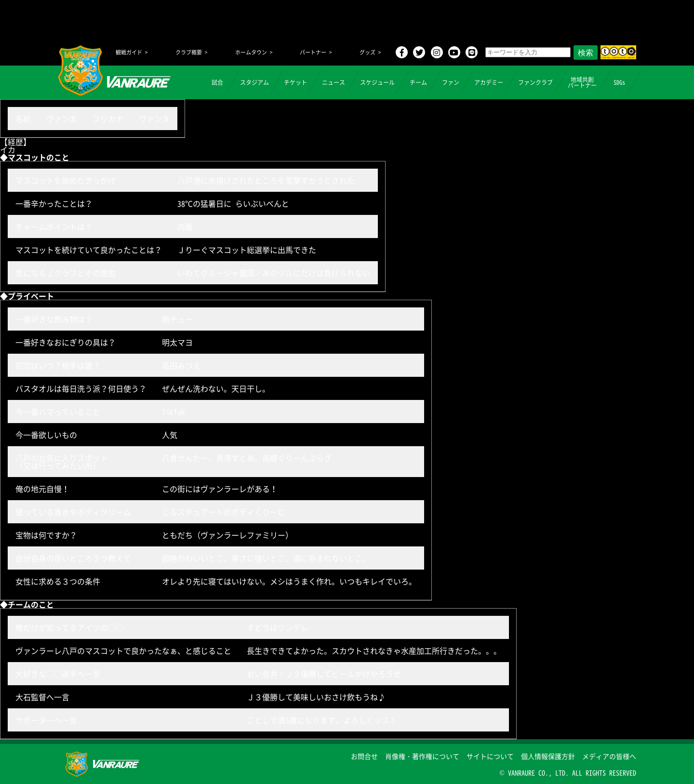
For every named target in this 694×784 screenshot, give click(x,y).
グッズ (367, 52)
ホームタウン (251, 52)
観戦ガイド (129, 52)
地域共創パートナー (582, 82)
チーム (418, 82)
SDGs (619, 82)
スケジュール (377, 82)
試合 (217, 82)
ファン (451, 82)
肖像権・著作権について (422, 756)
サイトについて (490, 756)
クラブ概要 (189, 52)
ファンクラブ (535, 82)
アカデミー (489, 82)
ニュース (334, 82)
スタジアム (254, 82)
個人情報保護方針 (548, 756)
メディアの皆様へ (609, 756)
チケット (295, 82)
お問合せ (364, 756)
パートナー (313, 52)
